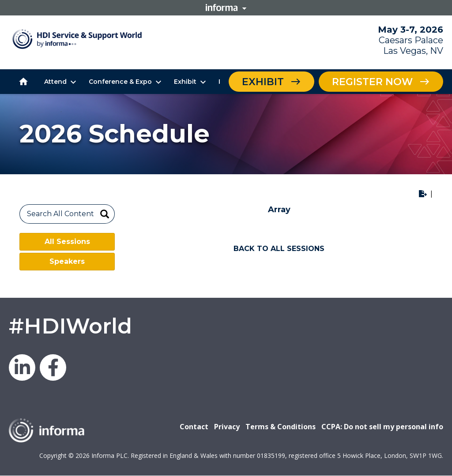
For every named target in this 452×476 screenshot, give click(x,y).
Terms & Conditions (281, 427)
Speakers (67, 261)
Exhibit (263, 82)
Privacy (227, 427)
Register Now (372, 82)
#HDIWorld (70, 326)
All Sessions (67, 242)
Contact (194, 427)
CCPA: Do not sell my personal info (382, 427)
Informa (226, 7)
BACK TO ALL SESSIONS (279, 249)
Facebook (53, 367)
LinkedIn (22, 367)
